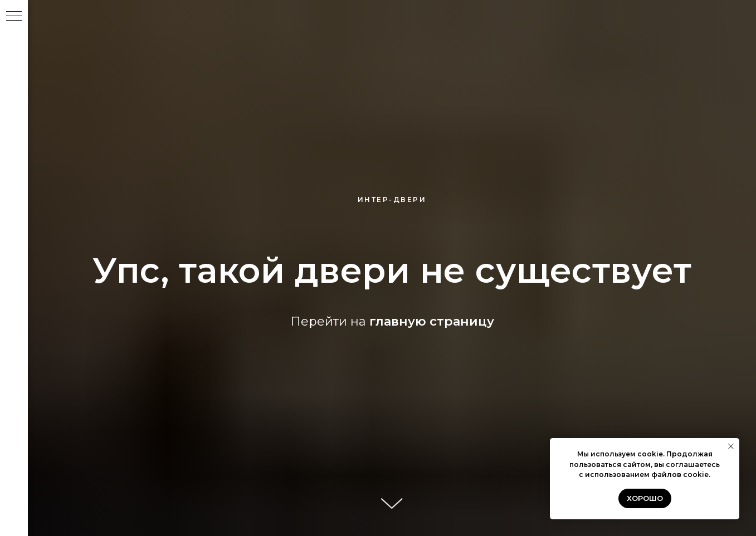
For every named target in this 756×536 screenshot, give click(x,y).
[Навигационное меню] (14, 17)
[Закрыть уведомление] (731, 446)
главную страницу (432, 321)
